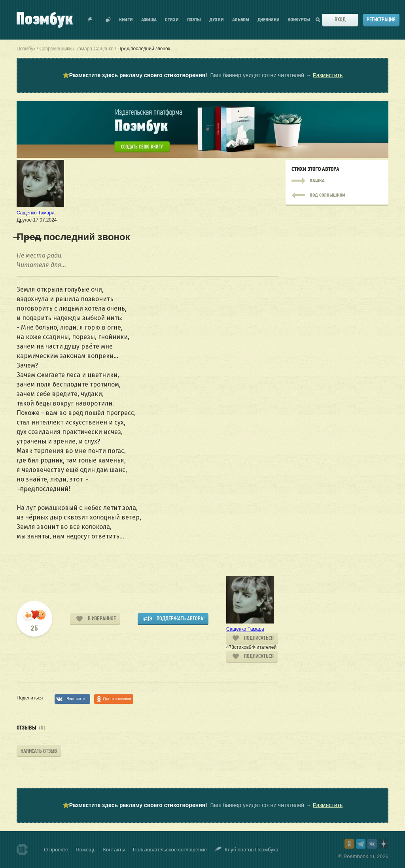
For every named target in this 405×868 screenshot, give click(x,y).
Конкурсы (299, 20)
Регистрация (381, 20)
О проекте (56, 850)
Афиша (149, 20)
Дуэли (217, 20)
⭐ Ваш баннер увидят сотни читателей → (202, 75)
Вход (340, 20)
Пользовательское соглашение (170, 850)
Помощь (85, 850)
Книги (126, 20)
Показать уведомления (90, 20)
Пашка (337, 181)
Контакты (114, 850)
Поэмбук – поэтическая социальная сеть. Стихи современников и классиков (45, 20)
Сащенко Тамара (36, 213)
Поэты (194, 20)
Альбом (241, 20)
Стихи (172, 20)
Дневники (269, 20)
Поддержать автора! (181, 619)
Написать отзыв (39, 751)
